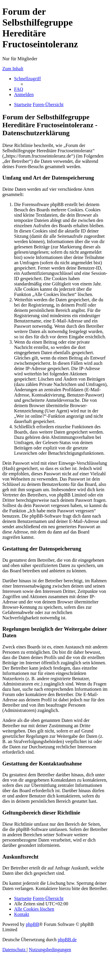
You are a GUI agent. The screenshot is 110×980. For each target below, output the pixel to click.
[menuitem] (19, 89)
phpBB (32, 924)
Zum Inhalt (13, 69)
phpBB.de (67, 940)
